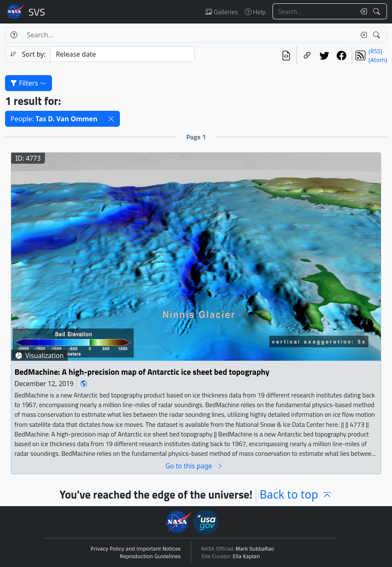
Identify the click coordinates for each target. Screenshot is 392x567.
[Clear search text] (362, 11)
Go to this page (194, 466)
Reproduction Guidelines (150, 557)
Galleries (222, 12)
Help (255, 12)
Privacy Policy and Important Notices (136, 549)
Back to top (296, 494)
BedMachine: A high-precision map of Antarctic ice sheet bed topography (142, 372)
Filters (29, 83)
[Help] (14, 35)
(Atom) (378, 60)
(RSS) (375, 51)
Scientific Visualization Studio (37, 12)
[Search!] (378, 11)
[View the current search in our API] (286, 56)
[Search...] (314, 11)
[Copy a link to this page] (307, 56)
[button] (111, 119)
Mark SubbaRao (255, 549)
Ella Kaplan (246, 557)
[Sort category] (122, 54)
